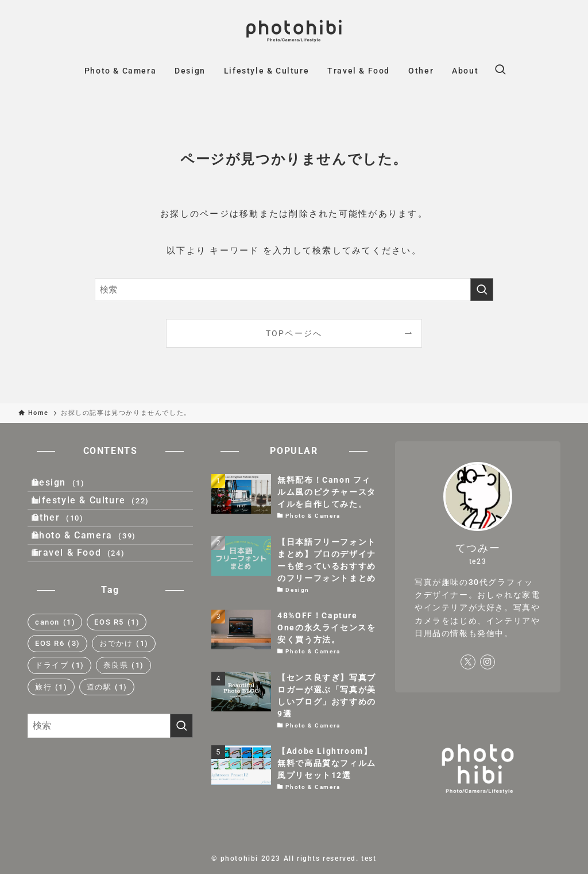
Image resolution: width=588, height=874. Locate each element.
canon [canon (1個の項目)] (55, 670)
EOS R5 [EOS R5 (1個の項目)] (117, 670)
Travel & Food (90, 596)
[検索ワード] (294, 290)
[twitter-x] (468, 662)
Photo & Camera (95, 569)
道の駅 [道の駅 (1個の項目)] (107, 735)
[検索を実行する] (482, 290)
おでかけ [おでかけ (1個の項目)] (124, 692)
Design (70, 487)
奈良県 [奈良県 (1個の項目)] (124, 713)
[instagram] (488, 662)
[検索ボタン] (500, 71)
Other (69, 542)
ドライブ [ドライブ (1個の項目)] (60, 713)
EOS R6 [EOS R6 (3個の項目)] (58, 692)
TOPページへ (294, 333)
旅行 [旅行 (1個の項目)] (51, 735)
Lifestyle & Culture (102, 515)
